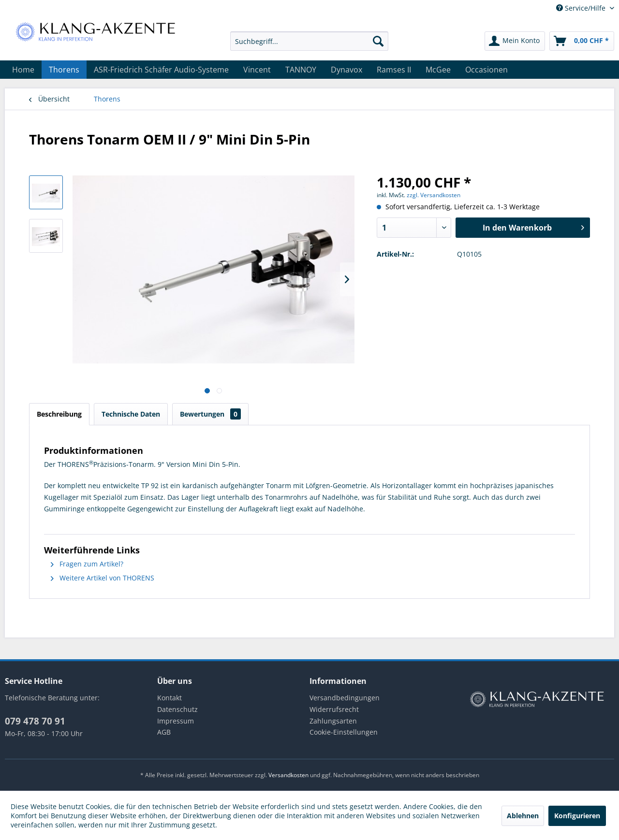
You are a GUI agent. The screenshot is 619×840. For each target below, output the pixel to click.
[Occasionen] (486, 70)
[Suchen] (378, 41)
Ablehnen (523, 816)
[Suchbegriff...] (309, 41)
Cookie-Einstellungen (344, 732)
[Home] (23, 70)
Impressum (176, 721)
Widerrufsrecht (334, 709)
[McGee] (438, 70)
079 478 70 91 (35, 721)
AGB (164, 732)
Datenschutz (177, 709)
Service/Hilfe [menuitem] (582, 8)
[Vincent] (257, 70)
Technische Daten (131, 414)
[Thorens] (64, 70)
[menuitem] (309, 41)
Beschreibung (59, 414)
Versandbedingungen (345, 698)
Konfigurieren (577, 816)
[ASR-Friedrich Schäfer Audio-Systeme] (161, 70)
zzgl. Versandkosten (434, 195)
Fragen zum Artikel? (87, 564)
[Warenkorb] (582, 41)
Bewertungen (210, 414)
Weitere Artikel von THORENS (103, 578)
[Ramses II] (394, 70)
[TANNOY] (301, 70)
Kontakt (169, 698)
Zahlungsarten (333, 721)
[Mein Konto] (515, 41)
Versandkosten (288, 775)
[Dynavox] (346, 70)
